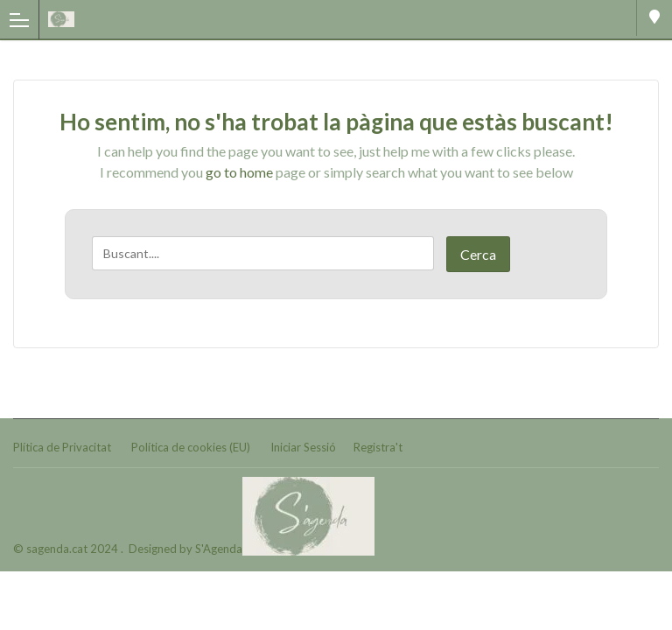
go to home (239, 172)
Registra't (378, 447)
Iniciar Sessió (303, 447)
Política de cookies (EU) (191, 447)
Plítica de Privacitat (62, 447)
